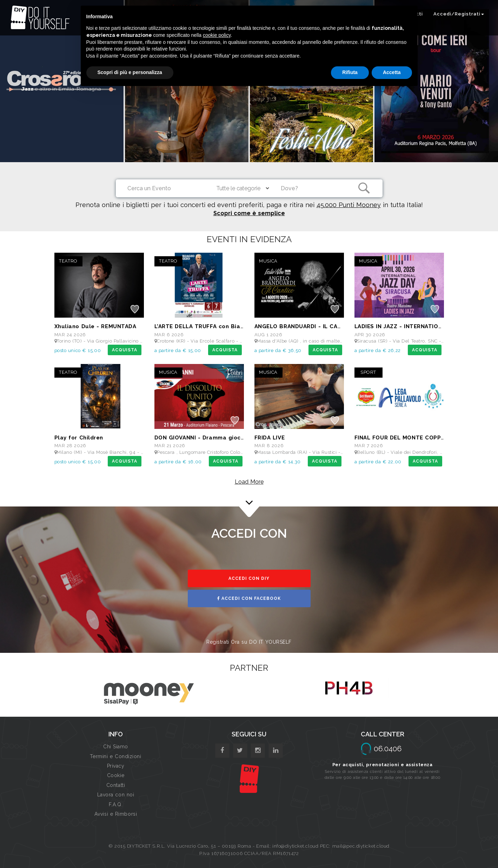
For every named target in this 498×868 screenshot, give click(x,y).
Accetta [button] (392, 72)
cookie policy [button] (217, 35)
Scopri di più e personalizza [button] (130, 72)
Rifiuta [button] (350, 72)
